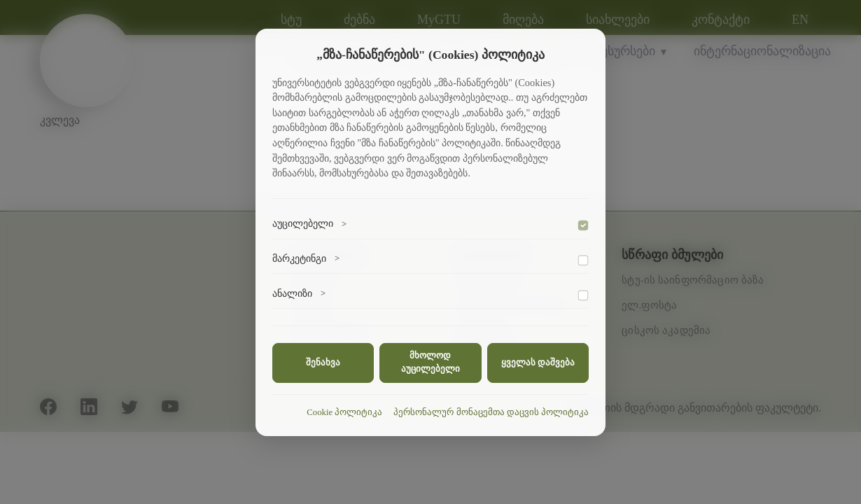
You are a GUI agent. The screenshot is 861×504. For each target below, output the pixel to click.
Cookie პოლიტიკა (344, 412)
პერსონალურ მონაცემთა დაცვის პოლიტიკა (491, 412)
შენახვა (323, 363)
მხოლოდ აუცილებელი (430, 362)
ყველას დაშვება (538, 363)
